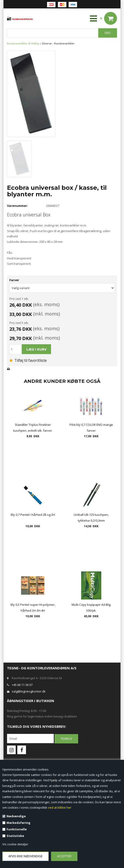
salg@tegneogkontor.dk (29, 691)
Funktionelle (17, 829)
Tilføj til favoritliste (28, 360)
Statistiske (15, 836)
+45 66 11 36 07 (22, 685)
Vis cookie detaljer (15, 844)
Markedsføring (18, 823)
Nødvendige (16, 816)
